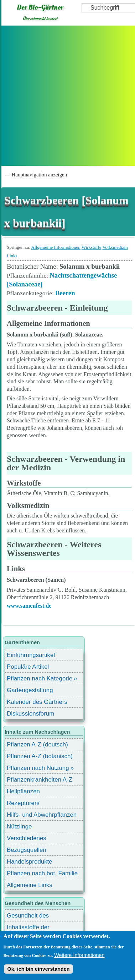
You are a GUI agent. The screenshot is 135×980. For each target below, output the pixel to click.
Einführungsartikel (31, 655)
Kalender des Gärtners (37, 702)
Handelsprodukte (30, 862)
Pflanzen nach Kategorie (40, 678)
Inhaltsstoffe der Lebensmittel (28, 928)
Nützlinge (19, 826)
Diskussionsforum (30, 714)
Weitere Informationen (79, 955)
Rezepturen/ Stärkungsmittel (27, 804)
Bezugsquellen (27, 850)
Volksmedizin (115, 247)
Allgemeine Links (30, 885)
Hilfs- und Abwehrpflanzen (42, 815)
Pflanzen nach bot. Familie (42, 873)
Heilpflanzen (23, 791)
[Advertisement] (67, 96)
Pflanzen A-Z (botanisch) (40, 756)
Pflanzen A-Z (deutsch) (37, 744)
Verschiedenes (27, 838)
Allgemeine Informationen (56, 247)
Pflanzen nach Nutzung (38, 768)
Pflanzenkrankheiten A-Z (40, 780)
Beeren (65, 293)
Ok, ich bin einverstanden (38, 969)
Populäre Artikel (28, 667)
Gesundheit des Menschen (28, 917)
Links (12, 256)
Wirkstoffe (92, 247)
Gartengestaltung (30, 690)
